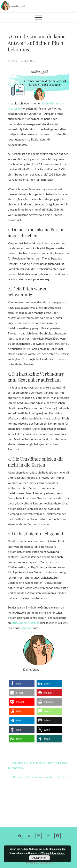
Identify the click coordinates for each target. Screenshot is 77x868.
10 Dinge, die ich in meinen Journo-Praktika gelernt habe (37, 765)
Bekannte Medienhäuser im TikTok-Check (41, 777)
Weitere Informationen (53, 853)
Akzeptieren (39, 858)
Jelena (13, 61)
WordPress (46, 863)
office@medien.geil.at (25, 623)
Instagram (26, 628)
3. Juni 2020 (28, 61)
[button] (22, 684)
